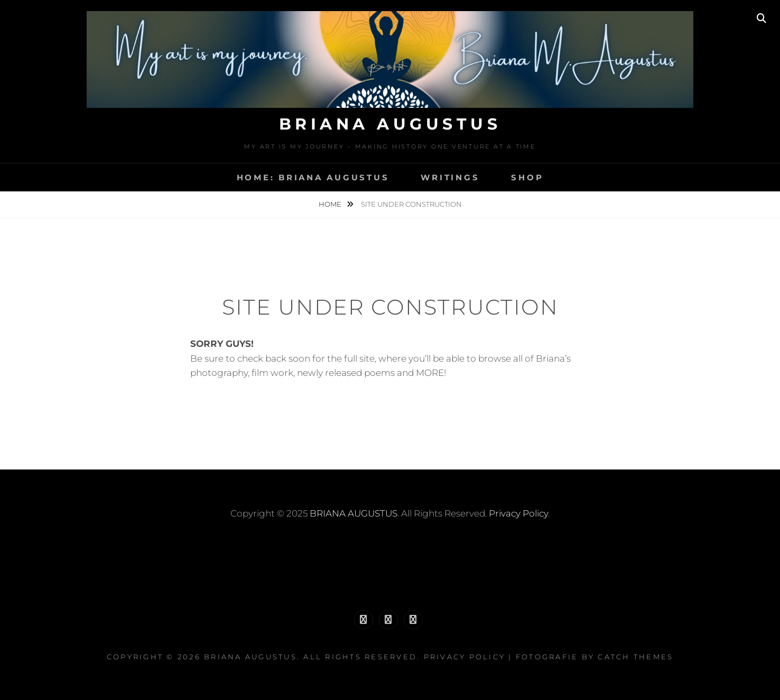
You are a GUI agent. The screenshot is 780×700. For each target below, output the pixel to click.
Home (331, 204)
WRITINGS (450, 177)
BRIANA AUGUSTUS (390, 124)
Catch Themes (635, 657)
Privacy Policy (518, 513)
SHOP (527, 177)
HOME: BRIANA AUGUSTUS (313, 177)
